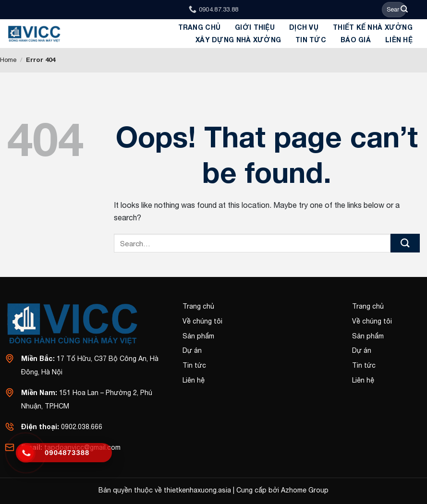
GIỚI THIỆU (255, 27)
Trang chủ (200, 27)
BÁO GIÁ (356, 40)
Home (8, 60)
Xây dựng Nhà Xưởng (238, 40)
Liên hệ (399, 40)
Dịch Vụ (304, 27)
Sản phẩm (198, 336)
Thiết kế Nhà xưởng (373, 27)
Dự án (192, 350)
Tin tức (311, 40)
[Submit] (404, 10)
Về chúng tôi (202, 321)
